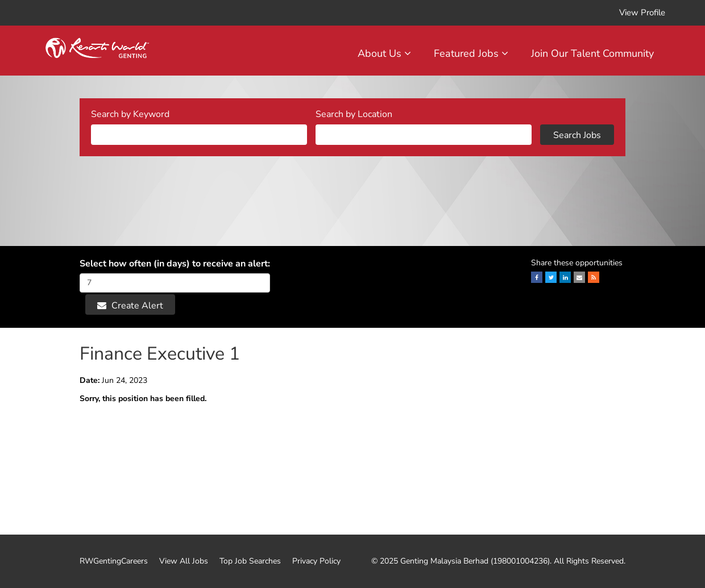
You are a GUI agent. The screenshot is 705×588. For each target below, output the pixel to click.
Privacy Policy (316, 561)
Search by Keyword (130, 114)
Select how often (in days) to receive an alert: (175, 264)
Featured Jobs (471, 53)
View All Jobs (184, 561)
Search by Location (354, 114)
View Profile (642, 12)
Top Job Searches (250, 561)
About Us (384, 53)
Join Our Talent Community (592, 53)
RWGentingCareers (114, 561)
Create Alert (130, 306)
